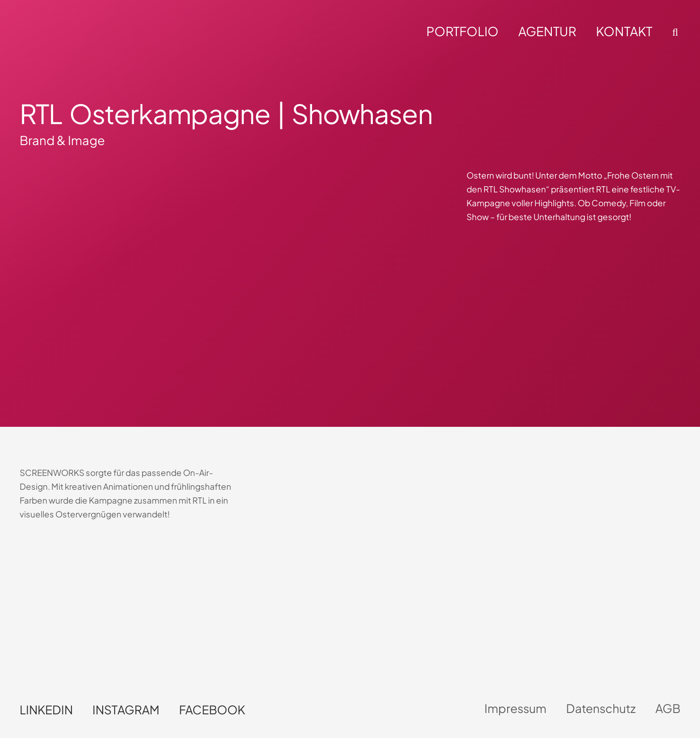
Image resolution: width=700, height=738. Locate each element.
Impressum (515, 708)
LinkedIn (46, 710)
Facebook (212, 710)
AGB (668, 708)
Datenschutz (601, 708)
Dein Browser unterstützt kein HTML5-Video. (99, 600)
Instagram (126, 710)
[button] (674, 32)
